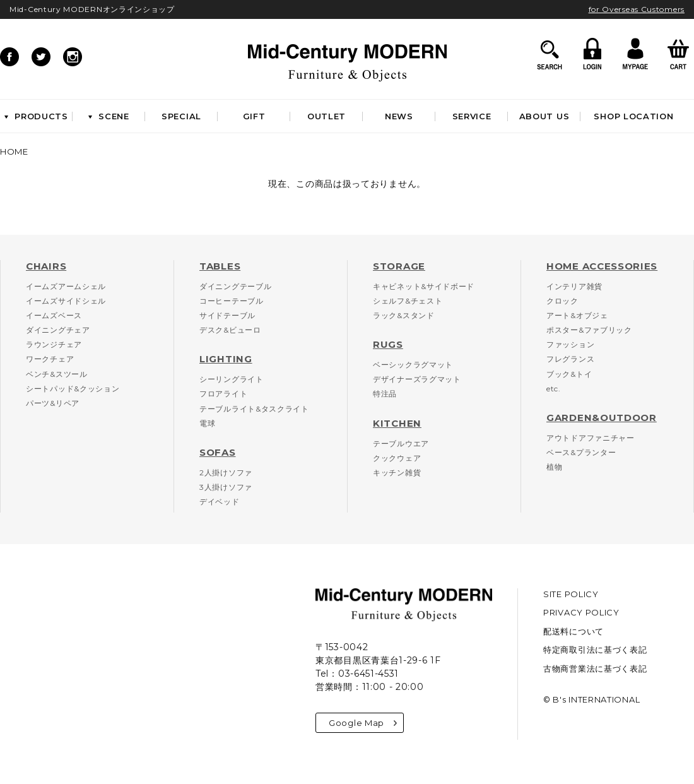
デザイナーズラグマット (417, 379)
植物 (554, 467)
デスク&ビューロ (230, 330)
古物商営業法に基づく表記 (595, 668)
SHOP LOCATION (633, 116)
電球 (207, 423)
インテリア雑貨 (574, 286)
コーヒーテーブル (232, 301)
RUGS (388, 344)
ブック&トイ (569, 374)
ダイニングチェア (58, 330)
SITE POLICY (571, 594)
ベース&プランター (581, 452)
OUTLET (326, 116)
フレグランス (570, 359)
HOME (14, 151)
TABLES (220, 266)
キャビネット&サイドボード (424, 286)
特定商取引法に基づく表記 (595, 650)
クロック (562, 301)
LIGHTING (226, 359)
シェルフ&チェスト (408, 301)
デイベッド (220, 502)
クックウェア (397, 458)
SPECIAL (181, 116)
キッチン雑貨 (397, 472)
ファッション (570, 344)
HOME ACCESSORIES (602, 266)
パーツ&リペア (53, 403)
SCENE (109, 116)
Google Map (363, 723)
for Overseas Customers (637, 9)
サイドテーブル (227, 315)
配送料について (573, 631)
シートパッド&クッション (73, 389)
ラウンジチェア (54, 344)
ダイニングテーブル (235, 286)
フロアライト (223, 394)
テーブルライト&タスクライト (254, 409)
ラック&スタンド (404, 315)
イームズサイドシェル (66, 301)
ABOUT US (544, 116)
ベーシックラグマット (413, 365)
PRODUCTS (36, 116)
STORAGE (399, 266)
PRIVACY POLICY (581, 612)
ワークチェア (50, 359)
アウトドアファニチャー (591, 438)
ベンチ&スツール (57, 374)
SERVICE (472, 116)
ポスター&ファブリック (589, 330)
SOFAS (218, 452)
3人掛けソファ (226, 487)
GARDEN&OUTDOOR (602, 418)
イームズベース (54, 315)
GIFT (254, 116)
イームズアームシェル (66, 286)
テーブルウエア (401, 443)
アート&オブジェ (577, 315)
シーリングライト (232, 379)
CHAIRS (46, 266)
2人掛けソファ (226, 472)
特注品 (385, 394)
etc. (554, 389)
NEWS (399, 116)
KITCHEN (397, 423)
